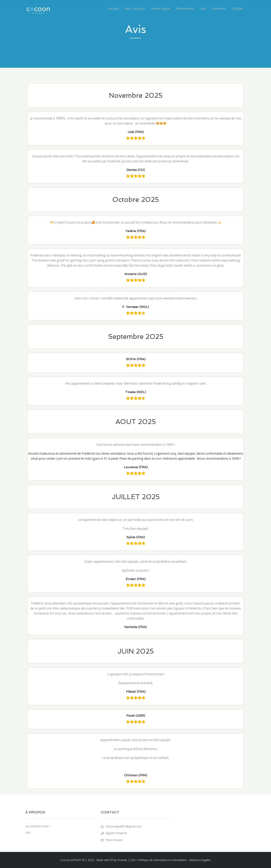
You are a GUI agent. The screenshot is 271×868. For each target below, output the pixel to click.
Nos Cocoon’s (135, 9)
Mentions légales (200, 860)
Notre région (161, 9)
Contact (237, 9)
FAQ (28, 832)
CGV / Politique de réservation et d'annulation (159, 860)
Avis (203, 9)
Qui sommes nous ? (38, 826)
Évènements (185, 9)
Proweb (122, 860)
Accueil (114, 9)
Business (219, 9)
